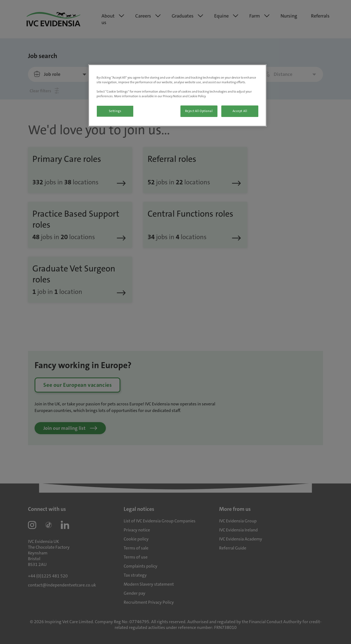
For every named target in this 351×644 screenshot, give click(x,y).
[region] (177, 95)
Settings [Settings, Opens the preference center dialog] (115, 111)
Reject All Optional (199, 111)
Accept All (240, 111)
